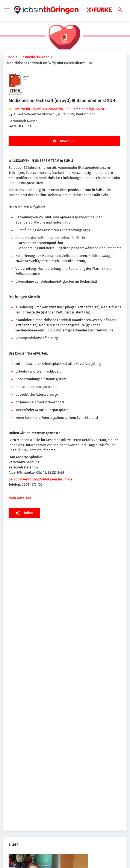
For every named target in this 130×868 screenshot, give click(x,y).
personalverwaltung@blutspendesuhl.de (40, 479)
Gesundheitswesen (35, 57)
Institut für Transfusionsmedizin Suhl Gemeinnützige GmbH (60, 109)
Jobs (11, 57)
